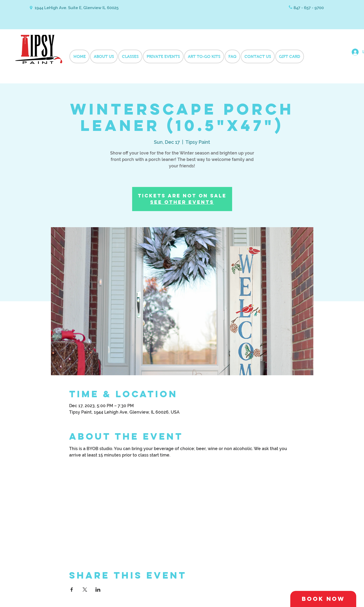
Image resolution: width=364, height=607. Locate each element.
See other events (182, 202)
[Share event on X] (85, 590)
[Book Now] (323, 599)
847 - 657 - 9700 (309, 8)
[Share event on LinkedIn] (98, 590)
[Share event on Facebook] (72, 590)
